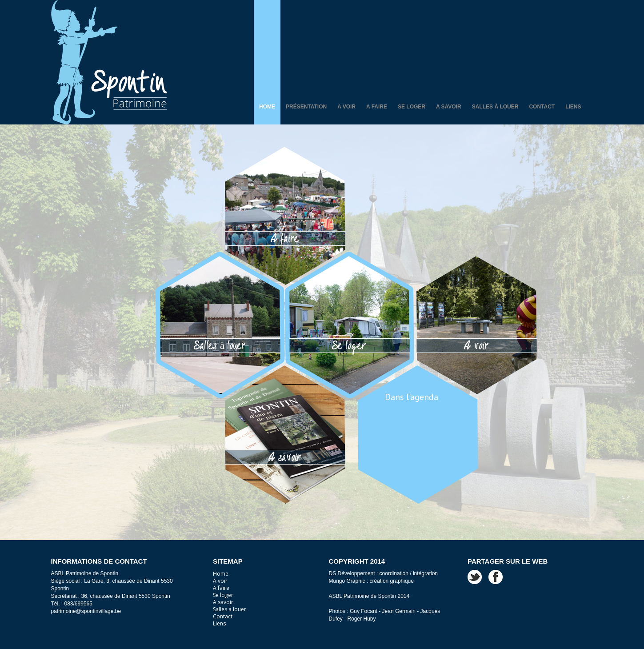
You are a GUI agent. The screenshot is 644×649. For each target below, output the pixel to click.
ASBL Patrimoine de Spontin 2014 (369, 596)
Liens (573, 107)
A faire (377, 107)
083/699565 (78, 604)
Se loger (412, 107)
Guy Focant (364, 611)
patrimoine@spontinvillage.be (86, 611)
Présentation (306, 107)
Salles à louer (495, 107)
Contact (542, 107)
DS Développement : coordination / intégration (383, 573)
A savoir (449, 107)
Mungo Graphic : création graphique (371, 581)
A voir (346, 107)
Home (267, 107)
